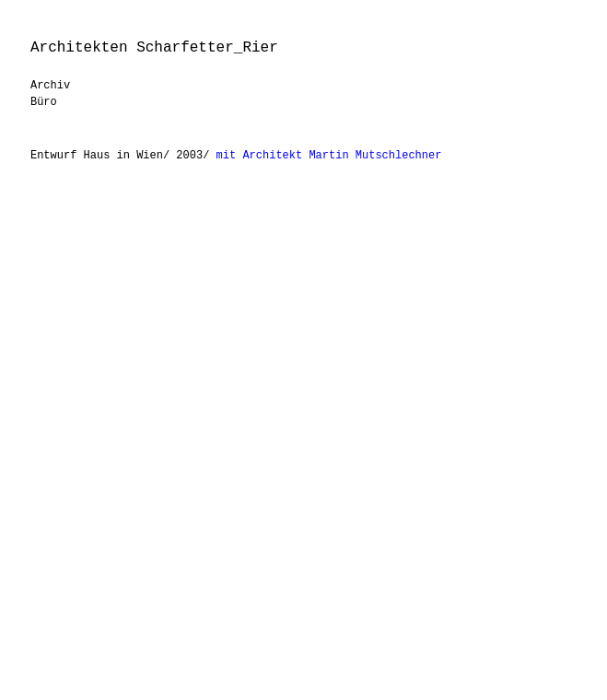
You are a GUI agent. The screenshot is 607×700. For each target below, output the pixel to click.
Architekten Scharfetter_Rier (154, 48)
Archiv (50, 86)
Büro (44, 102)
